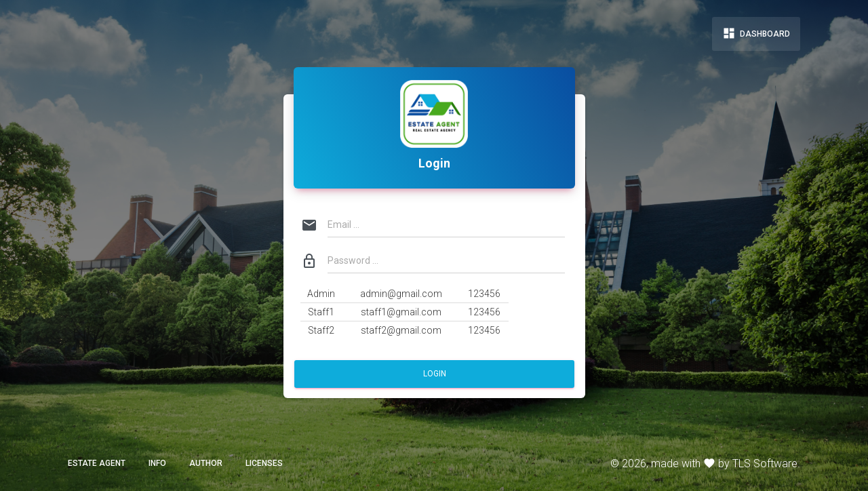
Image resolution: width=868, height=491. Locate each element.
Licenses (264, 463)
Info (157, 463)
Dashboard (756, 33)
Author (206, 463)
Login (434, 374)
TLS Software (765, 464)
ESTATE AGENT (97, 463)
